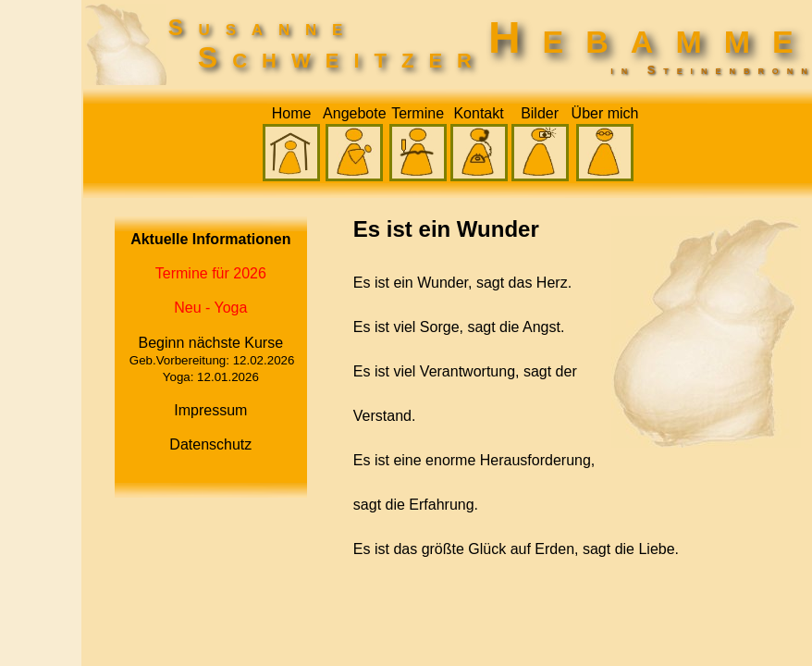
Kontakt (478, 113)
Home (292, 113)
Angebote (355, 113)
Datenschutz (210, 444)
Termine (418, 113)
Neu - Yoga (210, 308)
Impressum (210, 410)
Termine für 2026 (211, 273)
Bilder (540, 113)
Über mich (605, 113)
